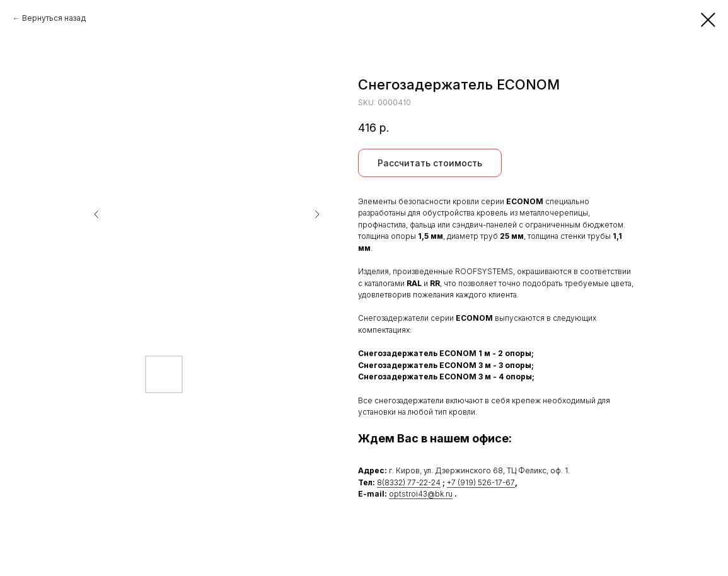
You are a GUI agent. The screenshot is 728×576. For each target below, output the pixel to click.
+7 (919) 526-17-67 (481, 482)
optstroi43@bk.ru (421, 494)
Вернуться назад (54, 18)
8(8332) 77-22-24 (409, 482)
